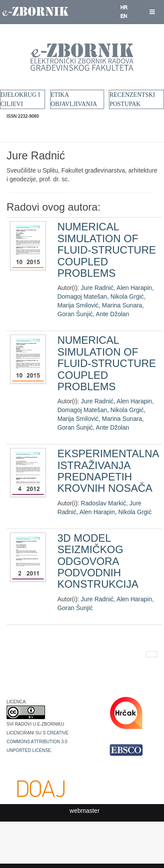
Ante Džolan (112, 314)
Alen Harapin (134, 288)
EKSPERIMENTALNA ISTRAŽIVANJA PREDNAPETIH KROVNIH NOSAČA (108, 471)
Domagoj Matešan (82, 296)
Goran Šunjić (75, 314)
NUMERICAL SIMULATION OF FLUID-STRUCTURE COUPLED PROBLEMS (106, 250)
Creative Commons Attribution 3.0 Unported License (38, 741)
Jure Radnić (97, 288)
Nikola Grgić (127, 296)
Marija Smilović (78, 305)
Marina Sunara (122, 305)
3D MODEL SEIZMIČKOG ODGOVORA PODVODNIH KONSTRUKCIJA (98, 561)
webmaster (84, 811)
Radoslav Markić (103, 503)
